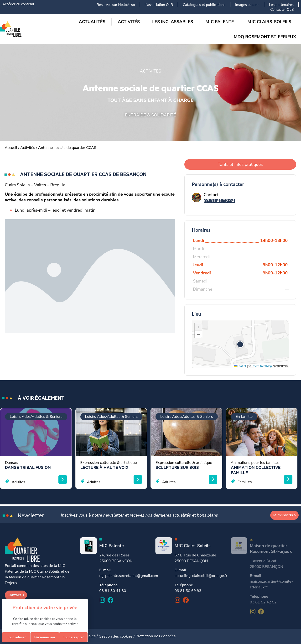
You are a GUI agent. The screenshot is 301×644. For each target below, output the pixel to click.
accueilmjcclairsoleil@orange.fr (201, 576)
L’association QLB (159, 5)
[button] (240, 344)
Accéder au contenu (18, 4)
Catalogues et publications (204, 5)
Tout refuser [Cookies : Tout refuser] (16, 637)
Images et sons (247, 5)
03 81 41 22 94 (219, 201)
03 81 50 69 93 (188, 591)
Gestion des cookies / (117, 636)
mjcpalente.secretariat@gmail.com (129, 576)
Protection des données (156, 636)
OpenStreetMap (262, 366)
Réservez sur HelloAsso (116, 5)
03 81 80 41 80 (113, 591)
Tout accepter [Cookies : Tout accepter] (73, 637)
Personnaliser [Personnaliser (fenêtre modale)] (45, 637)
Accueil (11, 148)
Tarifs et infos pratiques (240, 164)
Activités (28, 148)
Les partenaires (281, 5)
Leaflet (240, 366)
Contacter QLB (282, 10)
